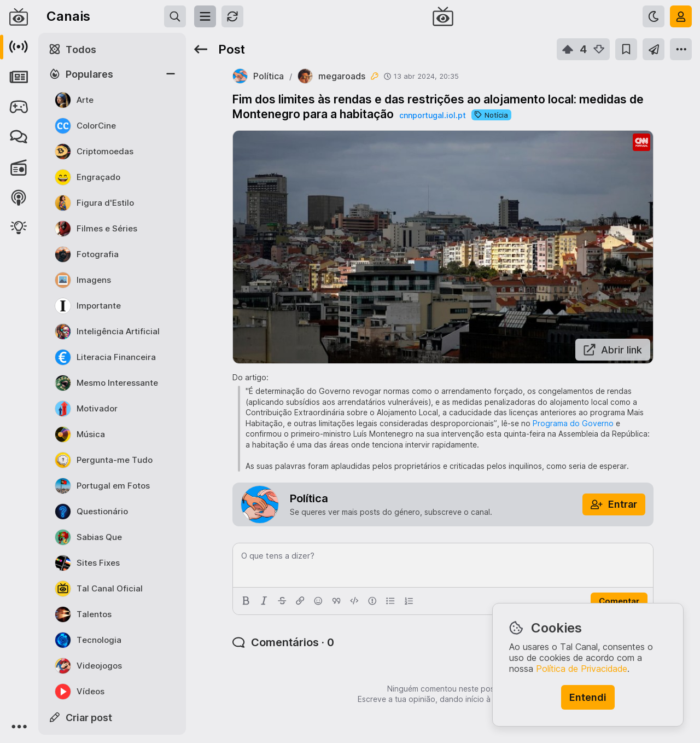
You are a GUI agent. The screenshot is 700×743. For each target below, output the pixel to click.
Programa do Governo (573, 423)
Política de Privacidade (582, 669)
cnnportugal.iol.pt (433, 115)
